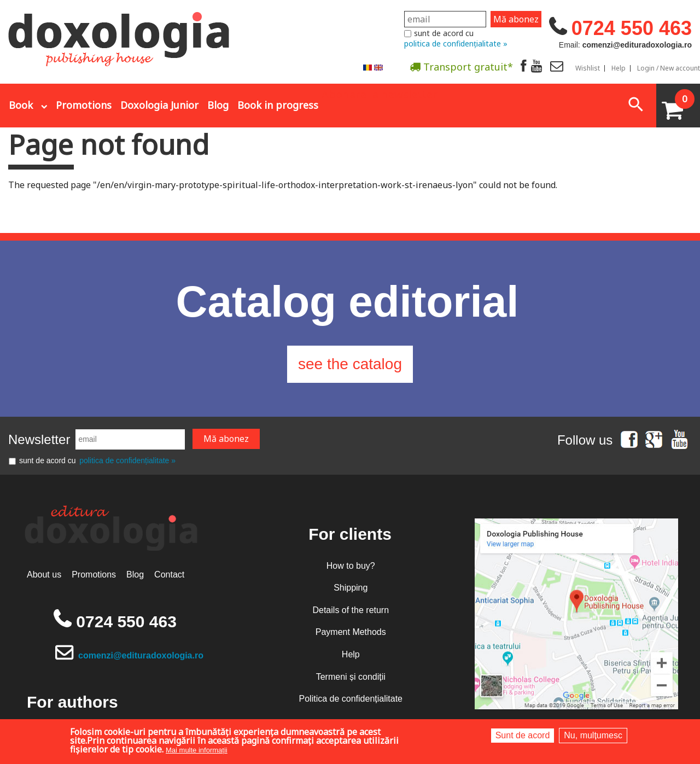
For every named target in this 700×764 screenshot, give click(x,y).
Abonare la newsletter (380, 94)
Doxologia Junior (159, 105)
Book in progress (278, 105)
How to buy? (351, 566)
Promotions (84, 105)
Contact (169, 575)
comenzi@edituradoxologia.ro (141, 655)
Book (21, 105)
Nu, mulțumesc (593, 735)
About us (44, 575)
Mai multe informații (197, 750)
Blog (218, 105)
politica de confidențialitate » (456, 43)
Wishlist (588, 68)
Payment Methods (351, 632)
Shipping (351, 588)
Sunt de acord (523, 735)
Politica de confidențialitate (351, 699)
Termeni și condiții (351, 677)
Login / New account (669, 68)
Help (619, 68)
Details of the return (351, 610)
